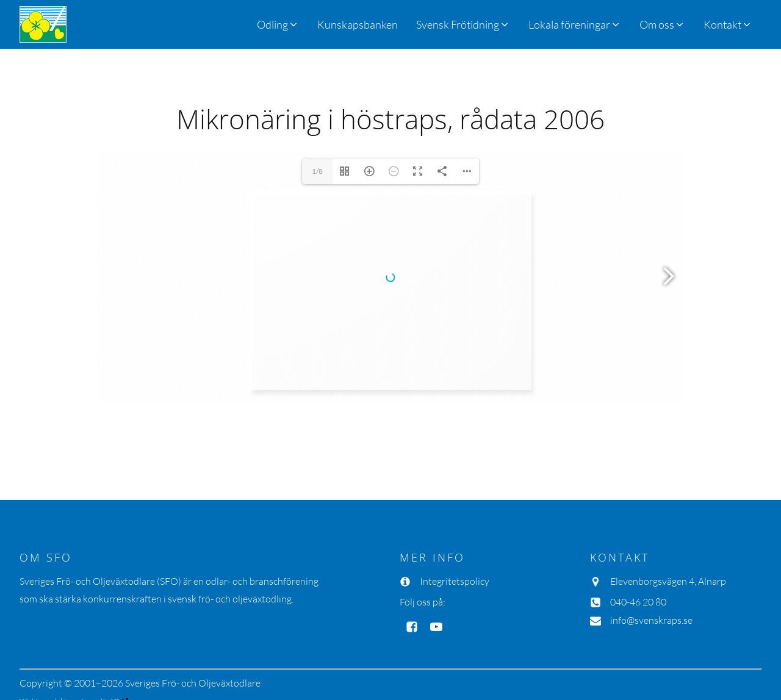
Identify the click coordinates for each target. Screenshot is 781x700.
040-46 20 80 (638, 602)
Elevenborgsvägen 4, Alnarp (668, 581)
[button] (463, 24)
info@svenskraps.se (651, 620)
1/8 (317, 171)
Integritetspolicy (455, 581)
